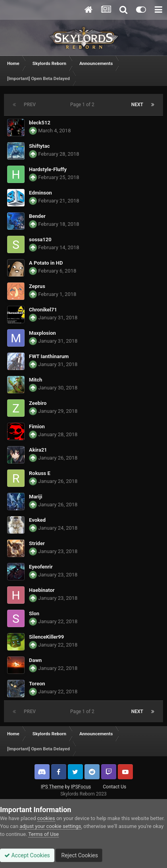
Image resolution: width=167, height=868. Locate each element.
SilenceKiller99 (46, 637)
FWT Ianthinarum (49, 356)
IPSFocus (81, 787)
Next (137, 105)
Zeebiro (38, 403)
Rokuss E (40, 473)
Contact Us (114, 787)
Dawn (35, 660)
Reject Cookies (79, 855)
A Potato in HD (46, 263)
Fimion (37, 426)
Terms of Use (43, 834)
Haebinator (42, 590)
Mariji (36, 497)
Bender (37, 216)
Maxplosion (42, 333)
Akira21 (38, 450)
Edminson (40, 193)
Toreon (37, 684)
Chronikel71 (43, 310)
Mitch (36, 380)
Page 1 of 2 (83, 105)
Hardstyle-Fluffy (48, 169)
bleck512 (40, 123)
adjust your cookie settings (50, 826)
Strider (37, 543)
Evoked (37, 520)
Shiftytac (39, 146)
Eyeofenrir (41, 567)
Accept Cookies (27, 855)
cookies (46, 818)
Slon (34, 613)
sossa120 (40, 239)
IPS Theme (52, 787)
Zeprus (37, 286)
